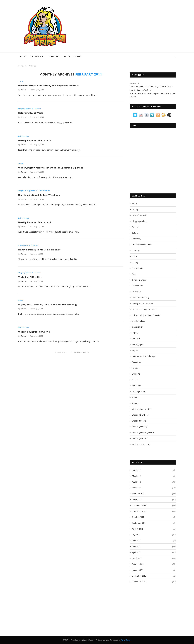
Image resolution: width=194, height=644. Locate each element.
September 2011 (139, 523)
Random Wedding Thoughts (144, 356)
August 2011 (137, 529)
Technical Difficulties (31, 278)
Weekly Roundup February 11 (36, 223)
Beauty (135, 209)
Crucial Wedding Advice (142, 245)
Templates (137, 386)
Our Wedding (38, 56)
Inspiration (32, 192)
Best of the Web (139, 215)
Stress (20, 81)
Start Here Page (153, 87)
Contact (78, 56)
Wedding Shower (139, 438)
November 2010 (139, 582)
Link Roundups (24, 136)
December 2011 (139, 505)
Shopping (136, 374)
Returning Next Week (31, 113)
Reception (136, 362)
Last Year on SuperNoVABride (145, 309)
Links (67, 56)
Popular (135, 350)
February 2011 (138, 564)
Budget (21, 164)
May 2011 (136, 546)
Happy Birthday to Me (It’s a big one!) (41, 251)
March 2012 (137, 488)
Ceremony (137, 239)
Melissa (23, 90)
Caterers (136, 233)
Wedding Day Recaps (141, 415)
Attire (134, 204)
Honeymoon (137, 286)
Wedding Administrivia (142, 409)
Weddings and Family (141, 444)
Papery (135, 333)
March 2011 (137, 558)
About (23, 56)
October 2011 (138, 517)
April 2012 (136, 482)
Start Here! (54, 56)
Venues (135, 403)
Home (21, 66)
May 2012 (136, 476)
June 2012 (136, 470)
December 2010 (139, 576)
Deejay (135, 262)
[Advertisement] (151, 170)
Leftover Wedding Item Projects (146, 315)
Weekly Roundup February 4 (35, 334)
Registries (136, 368)
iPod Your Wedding (140, 298)
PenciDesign (126, 640)
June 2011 (136, 541)
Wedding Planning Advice (143, 432)
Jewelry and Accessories (142, 303)
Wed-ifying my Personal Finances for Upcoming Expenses (53, 168)
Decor (21, 302)
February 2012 (138, 494)
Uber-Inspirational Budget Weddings (40, 196)
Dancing (136, 251)
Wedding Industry (140, 427)
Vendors (136, 397)
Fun (134, 274)
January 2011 (138, 570)
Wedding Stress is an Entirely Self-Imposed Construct (50, 86)
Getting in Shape (139, 280)
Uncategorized (138, 391)
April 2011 (136, 552)
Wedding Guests (139, 421)
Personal (39, 109)
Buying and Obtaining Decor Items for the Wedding (49, 306)
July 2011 (136, 535)
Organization (23, 247)
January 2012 (138, 499)
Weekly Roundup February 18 (36, 141)
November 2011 (139, 511)
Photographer (138, 344)
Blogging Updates (25, 109)
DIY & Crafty (137, 268)
